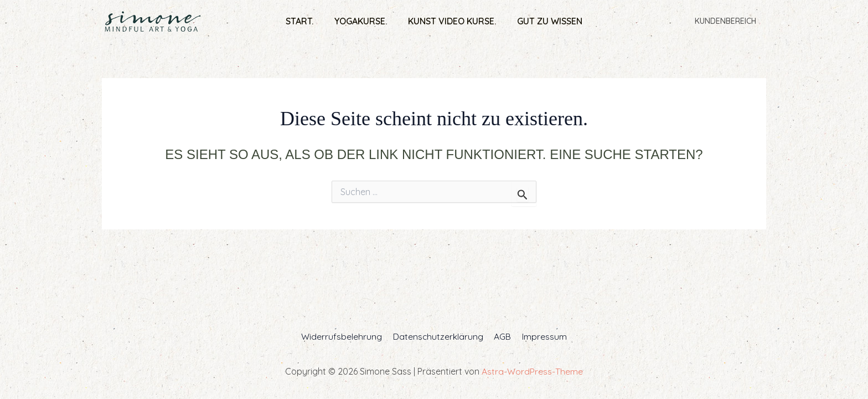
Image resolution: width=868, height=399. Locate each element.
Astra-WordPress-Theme (532, 371)
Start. (304, 21)
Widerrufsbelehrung (344, 336)
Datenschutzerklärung (439, 336)
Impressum (542, 336)
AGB (502, 336)
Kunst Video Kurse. (450, 21)
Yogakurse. (362, 21)
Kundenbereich (728, 21)
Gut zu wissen (545, 21)
